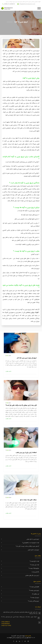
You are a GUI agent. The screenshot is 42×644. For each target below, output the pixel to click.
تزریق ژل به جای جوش (33, 550)
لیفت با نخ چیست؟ (34, 561)
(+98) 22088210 (5, 622)
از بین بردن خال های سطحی (32, 575)
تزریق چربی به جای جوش (33, 539)
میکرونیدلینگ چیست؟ (34, 568)
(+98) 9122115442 (6, 625)
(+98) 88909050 (5, 624)
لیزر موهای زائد (35, 594)
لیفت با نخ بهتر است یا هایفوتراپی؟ (31, 543)
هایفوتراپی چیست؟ (34, 587)
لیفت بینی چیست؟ (35, 565)
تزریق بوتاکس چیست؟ (33, 601)
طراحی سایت (28, 636)
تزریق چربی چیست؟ (34, 590)
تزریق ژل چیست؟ (35, 598)
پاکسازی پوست (35, 572)
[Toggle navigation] (39, 8)
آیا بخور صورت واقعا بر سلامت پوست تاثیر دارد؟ (27, 546)
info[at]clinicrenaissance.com (26, 4)
